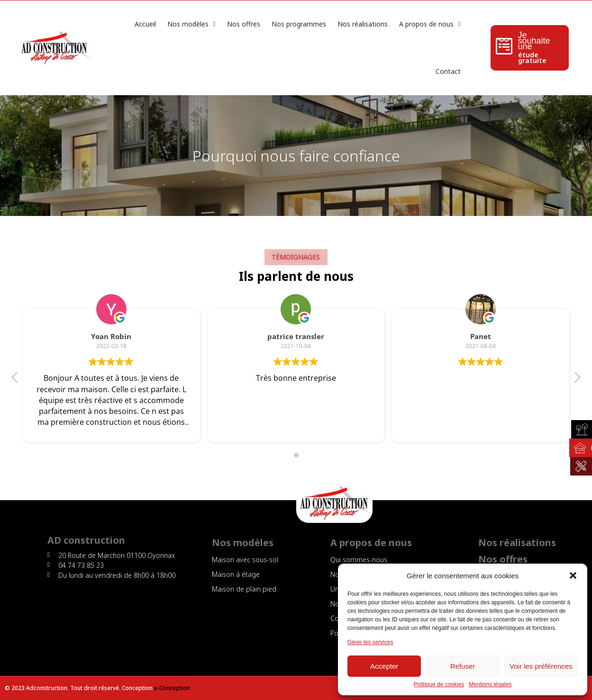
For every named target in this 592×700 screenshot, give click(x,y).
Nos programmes (299, 24)
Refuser (463, 666)
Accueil (145, 24)
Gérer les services (370, 642)
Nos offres (244, 24)
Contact (448, 71)
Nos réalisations (363, 24)
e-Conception (172, 688)
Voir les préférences (541, 666)
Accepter (384, 666)
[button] (573, 575)
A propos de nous (430, 24)
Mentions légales (490, 685)
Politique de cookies (439, 685)
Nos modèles (191, 24)
